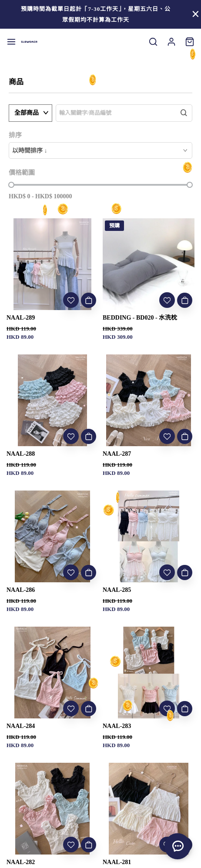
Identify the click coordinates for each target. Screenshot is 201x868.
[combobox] (100, 150)
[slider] (11, 185)
